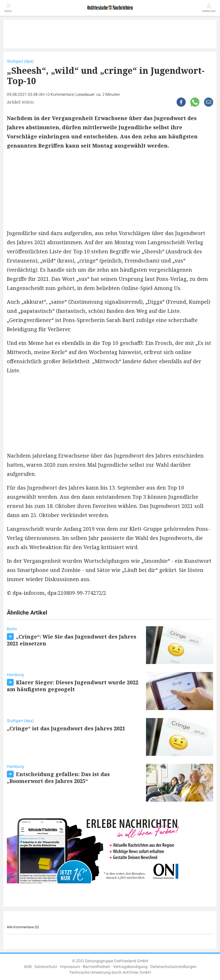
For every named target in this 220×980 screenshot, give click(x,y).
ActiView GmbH (137, 972)
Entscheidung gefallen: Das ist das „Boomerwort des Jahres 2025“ (58, 778)
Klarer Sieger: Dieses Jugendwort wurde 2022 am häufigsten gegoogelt (73, 686)
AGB (28, 967)
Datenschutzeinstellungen (173, 967)
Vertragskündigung (130, 967)
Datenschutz (46, 967)
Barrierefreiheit (96, 967)
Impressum (70, 967)
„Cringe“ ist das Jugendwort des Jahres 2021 (66, 728)
